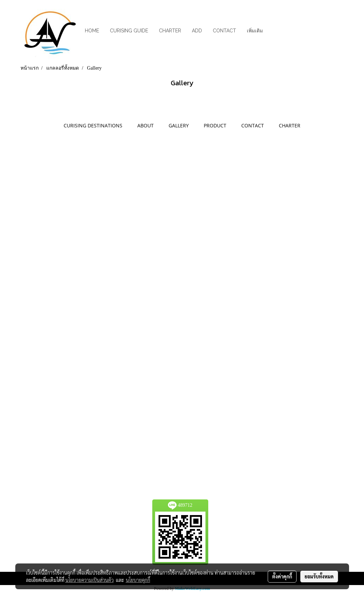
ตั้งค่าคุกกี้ (282, 576)
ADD (197, 31)
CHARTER (170, 31)
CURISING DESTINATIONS (93, 125)
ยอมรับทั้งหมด (319, 576)
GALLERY (179, 125)
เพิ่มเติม (255, 31)
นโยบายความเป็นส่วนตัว (90, 580)
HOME (92, 31)
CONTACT (224, 31)
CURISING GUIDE (129, 31)
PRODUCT (215, 125)
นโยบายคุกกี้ (138, 580)
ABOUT (145, 125)
